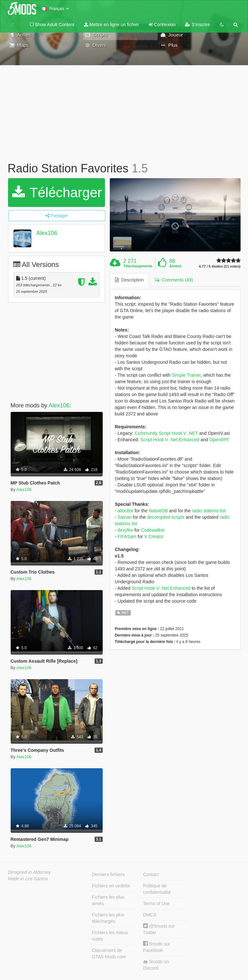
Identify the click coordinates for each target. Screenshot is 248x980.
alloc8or (125, 511)
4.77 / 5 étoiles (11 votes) (219, 266)
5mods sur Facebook (157, 947)
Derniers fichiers (108, 874)
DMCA (150, 915)
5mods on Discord (156, 965)
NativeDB (158, 511)
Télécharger (57, 193)
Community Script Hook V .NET (166, 433)
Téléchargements (138, 266)
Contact (151, 874)
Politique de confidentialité (157, 889)
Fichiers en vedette (111, 886)
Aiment (175, 266)
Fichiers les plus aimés (108, 900)
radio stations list (209, 511)
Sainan (125, 517)
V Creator (154, 536)
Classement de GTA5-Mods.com (109, 954)
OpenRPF (219, 440)
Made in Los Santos (28, 879)
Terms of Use (156, 903)
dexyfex (125, 530)
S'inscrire (197, 25)
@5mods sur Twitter (159, 929)
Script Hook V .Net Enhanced (170, 440)
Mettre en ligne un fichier (111, 25)
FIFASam (127, 536)
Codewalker (153, 530)
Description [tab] (129, 280)
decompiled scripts (166, 517)
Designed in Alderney (30, 872)
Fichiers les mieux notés (110, 936)
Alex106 (47, 233)
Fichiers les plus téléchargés (108, 918)
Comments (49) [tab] (174, 280)
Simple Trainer (186, 375)
